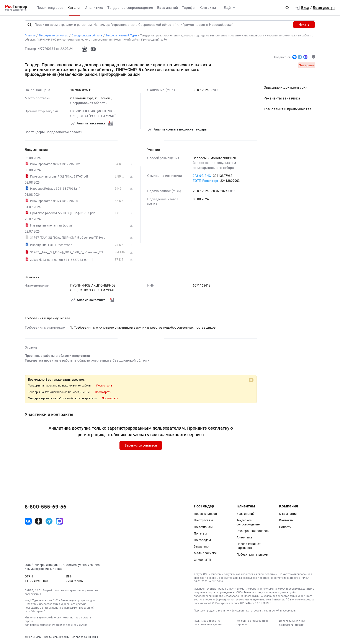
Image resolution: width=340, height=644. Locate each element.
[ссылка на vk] (28, 521)
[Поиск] (29, 25)
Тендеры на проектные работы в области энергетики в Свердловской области (87, 361)
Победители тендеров (252, 554)
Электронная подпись (253, 531)
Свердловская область (88, 103)
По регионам (203, 527)
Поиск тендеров (50, 8)
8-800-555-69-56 (46, 507)
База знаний (168, 8)
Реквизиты (282, 99)
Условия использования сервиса (252, 623)
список (299, 625)
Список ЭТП (203, 560)
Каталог (74, 8)
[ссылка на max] (59, 521)
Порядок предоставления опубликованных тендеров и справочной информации (245, 611)
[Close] (251, 380)
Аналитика (94, 8)
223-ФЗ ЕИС (202, 176)
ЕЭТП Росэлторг (206, 181)
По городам (202, 540)
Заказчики (202, 547)
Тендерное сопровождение (130, 8)
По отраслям (203, 520)
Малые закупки (205, 553)
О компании (288, 514)
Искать (304, 25)
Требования (288, 109)
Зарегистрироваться (141, 445)
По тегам (200, 533)
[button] (287, 8)
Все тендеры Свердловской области (54, 132)
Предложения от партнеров (249, 546)
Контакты (208, 8)
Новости (285, 527)
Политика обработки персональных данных (208, 623)
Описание (286, 88)
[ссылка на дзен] (39, 521)
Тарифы (189, 8)
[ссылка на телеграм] (49, 521)
